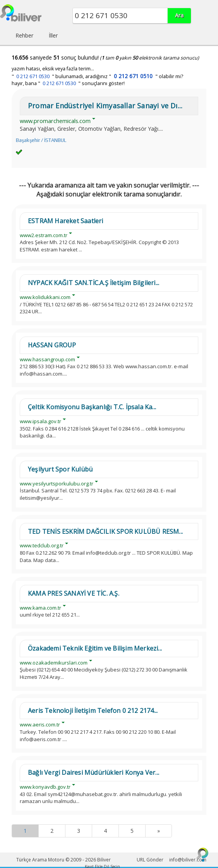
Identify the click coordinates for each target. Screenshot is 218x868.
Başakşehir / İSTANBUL (41, 140)
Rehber (24, 35)
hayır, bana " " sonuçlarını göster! (68, 83)
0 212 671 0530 (33, 76)
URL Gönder (150, 860)
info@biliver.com (188, 860)
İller (53, 35)
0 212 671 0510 (133, 76)
